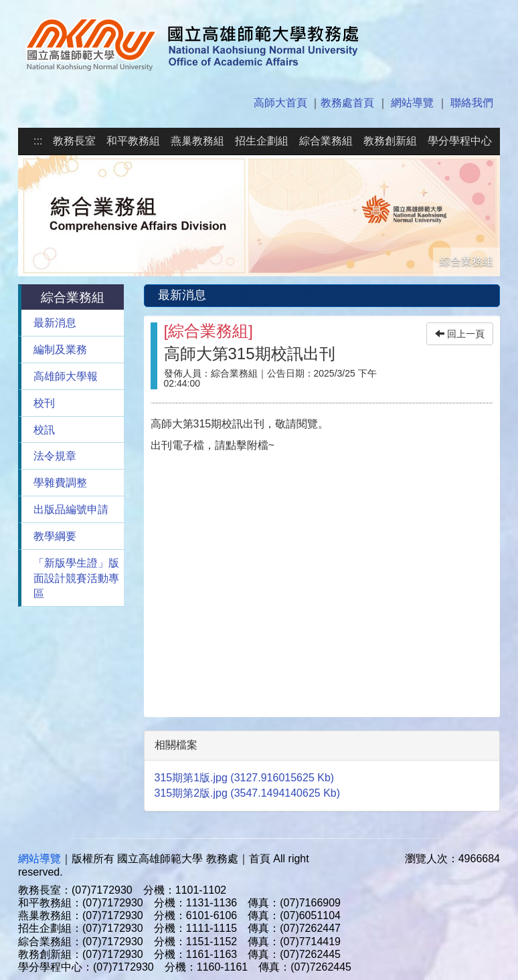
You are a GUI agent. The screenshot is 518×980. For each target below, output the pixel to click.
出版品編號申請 (71, 509)
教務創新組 (390, 141)
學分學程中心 (460, 141)
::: (38, 141)
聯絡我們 (472, 103)
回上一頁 (460, 334)
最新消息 (55, 323)
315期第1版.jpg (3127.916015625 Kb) (245, 778)
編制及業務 (60, 350)
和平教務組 (133, 141)
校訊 (44, 430)
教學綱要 (55, 536)
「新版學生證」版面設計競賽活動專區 (76, 578)
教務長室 (74, 141)
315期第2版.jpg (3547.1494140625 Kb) (248, 793)
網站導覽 (412, 103)
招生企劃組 (262, 141)
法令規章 (55, 456)
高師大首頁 (280, 103)
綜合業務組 (326, 141)
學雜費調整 (60, 483)
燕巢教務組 (197, 141)
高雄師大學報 (66, 376)
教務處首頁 (347, 103)
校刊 (44, 403)
